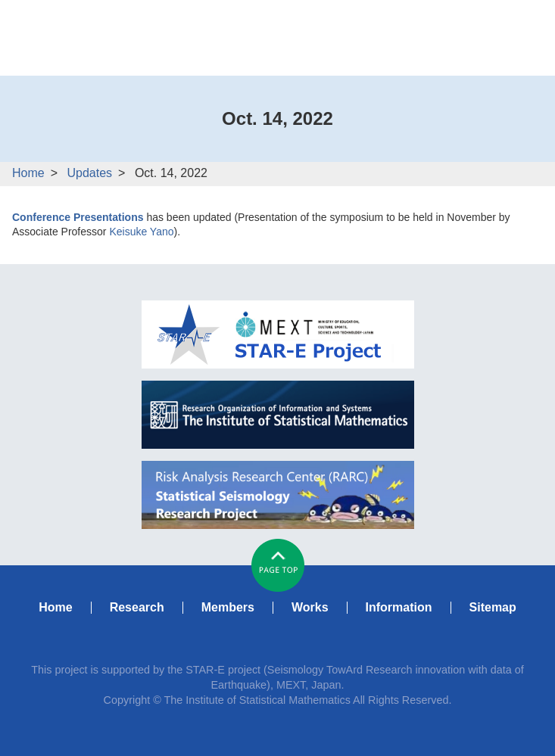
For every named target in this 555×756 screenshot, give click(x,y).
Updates (89, 173)
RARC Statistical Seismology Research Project (278, 495)
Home (28, 173)
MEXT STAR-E (278, 334)
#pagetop (278, 565)
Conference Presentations (78, 217)
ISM (278, 415)
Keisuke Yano (141, 232)
